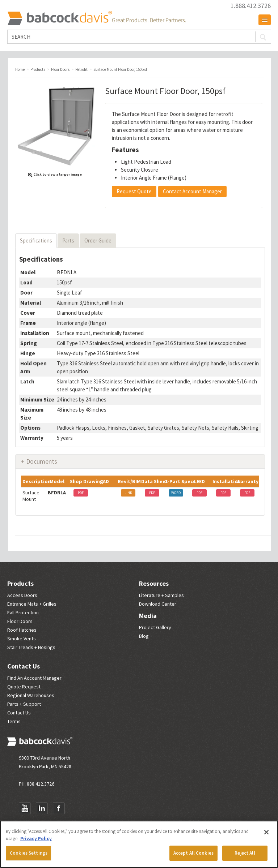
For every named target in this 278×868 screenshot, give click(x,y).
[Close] (266, 832)
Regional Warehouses (31, 695)
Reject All (245, 853)
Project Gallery (155, 627)
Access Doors (22, 595)
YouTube (25, 808)
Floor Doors (20, 621)
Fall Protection (23, 613)
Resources (154, 583)
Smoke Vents (22, 639)
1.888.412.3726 (251, 6)
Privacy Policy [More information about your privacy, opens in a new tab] (36, 839)
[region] (139, 844)
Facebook (59, 808)
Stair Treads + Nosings (31, 647)
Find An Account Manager (34, 678)
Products (20, 583)
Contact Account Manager (192, 191)
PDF (81, 493)
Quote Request (24, 687)
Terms (14, 721)
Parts (68, 240)
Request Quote (134, 191)
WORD (176, 493)
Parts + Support (24, 704)
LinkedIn (42, 808)
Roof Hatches (22, 630)
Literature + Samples (161, 595)
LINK (128, 493)
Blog (144, 636)
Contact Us (24, 666)
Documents (42, 461)
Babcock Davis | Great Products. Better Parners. (97, 18)
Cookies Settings (29, 853)
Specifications (36, 240)
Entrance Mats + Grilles (32, 604)
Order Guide (98, 240)
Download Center (158, 604)
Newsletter (76, 808)
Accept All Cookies (193, 853)
